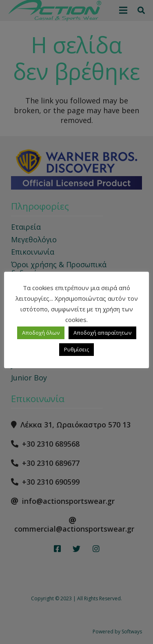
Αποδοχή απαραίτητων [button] (102, 333)
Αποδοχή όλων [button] (41, 333)
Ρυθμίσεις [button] (76, 349)
